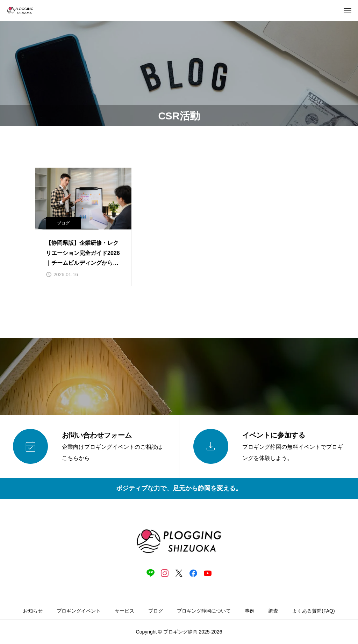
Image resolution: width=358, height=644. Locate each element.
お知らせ (33, 611)
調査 (273, 611)
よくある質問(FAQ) (313, 611)
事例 (250, 611)
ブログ (63, 223)
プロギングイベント (79, 611)
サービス (124, 611)
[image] (83, 199)
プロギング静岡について (204, 611)
